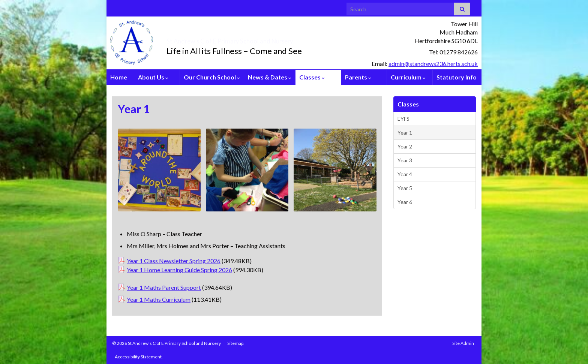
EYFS (403, 119)
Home (119, 77)
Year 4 (405, 174)
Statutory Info (457, 77)
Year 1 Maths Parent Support (164, 287)
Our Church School (212, 77)
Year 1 (405, 133)
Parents (358, 77)
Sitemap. (236, 343)
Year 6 (405, 202)
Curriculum (408, 77)
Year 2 (405, 146)
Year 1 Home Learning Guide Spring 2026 (179, 270)
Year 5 (405, 188)
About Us (153, 77)
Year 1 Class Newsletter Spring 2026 (174, 261)
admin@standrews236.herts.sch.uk (433, 64)
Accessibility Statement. (139, 357)
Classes (312, 77)
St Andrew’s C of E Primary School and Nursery (274, 39)
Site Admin (463, 343)
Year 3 (405, 160)
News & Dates (270, 77)
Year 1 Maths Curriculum (159, 299)
